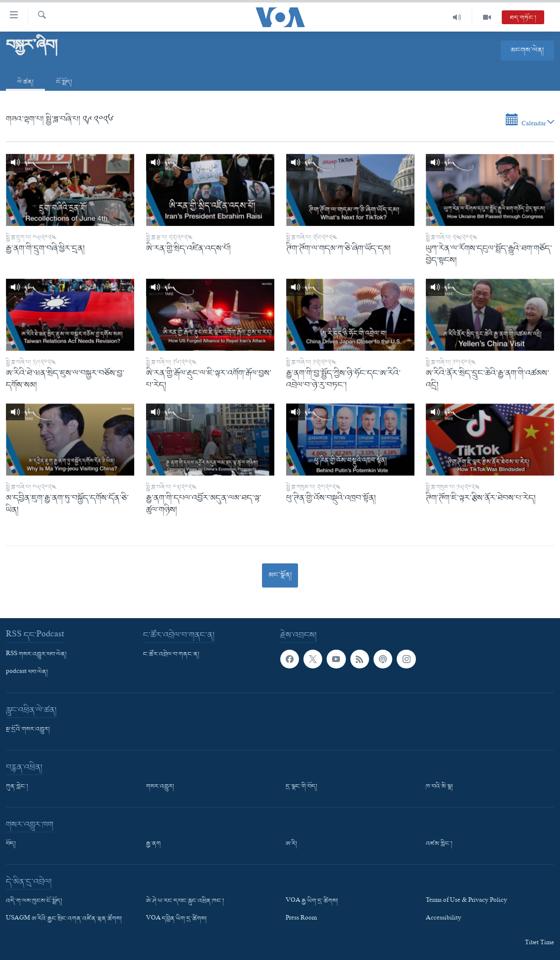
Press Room (301, 920)
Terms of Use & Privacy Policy (467, 901)
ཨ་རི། (291, 844)
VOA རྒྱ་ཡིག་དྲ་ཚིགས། (312, 901)
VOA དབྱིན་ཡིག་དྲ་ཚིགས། (176, 920)
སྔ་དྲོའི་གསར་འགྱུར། (28, 730)
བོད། (11, 844)
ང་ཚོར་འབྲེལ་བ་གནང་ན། (171, 655)
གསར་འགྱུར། (160, 787)
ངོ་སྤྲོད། (64, 82)
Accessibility (444, 920)
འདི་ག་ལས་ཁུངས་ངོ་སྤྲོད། (34, 901)
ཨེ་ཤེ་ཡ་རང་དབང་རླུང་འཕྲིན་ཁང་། (185, 901)
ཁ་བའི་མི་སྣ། (439, 787)
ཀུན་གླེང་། (17, 787)
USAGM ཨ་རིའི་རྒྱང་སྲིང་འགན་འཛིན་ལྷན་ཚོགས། (64, 920)
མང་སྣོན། (280, 575)
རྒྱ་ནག (153, 844)
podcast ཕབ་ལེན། (27, 672)
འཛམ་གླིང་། (439, 844)
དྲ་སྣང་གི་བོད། (301, 787)
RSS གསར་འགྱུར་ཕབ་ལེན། (36, 655)
